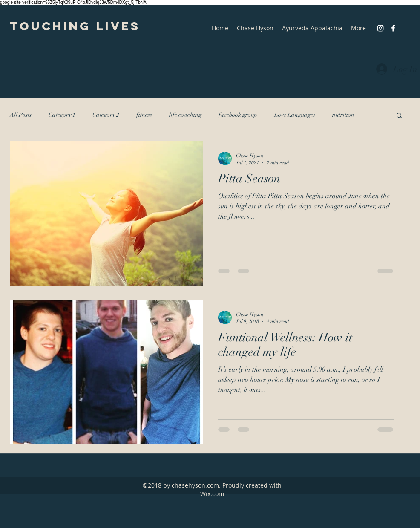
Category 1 (62, 115)
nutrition (343, 115)
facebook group (238, 115)
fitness (144, 115)
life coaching (185, 115)
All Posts (21, 115)
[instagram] (380, 28)
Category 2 (106, 115)
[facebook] (393, 28)
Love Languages (295, 115)
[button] (399, 116)
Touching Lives (75, 26)
